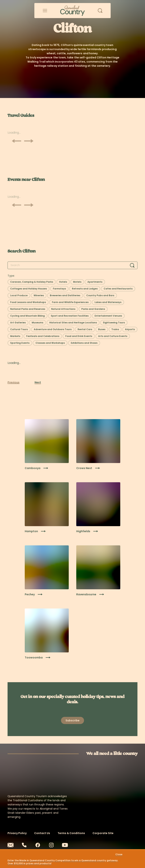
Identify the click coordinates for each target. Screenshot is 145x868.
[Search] (132, 265)
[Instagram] (51, 845)
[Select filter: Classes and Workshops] (50, 343)
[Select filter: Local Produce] (19, 295)
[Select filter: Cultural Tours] (19, 329)
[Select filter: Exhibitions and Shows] (84, 343)
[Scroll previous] (17, 141)
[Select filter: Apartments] (95, 282)
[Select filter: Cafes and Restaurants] (118, 289)
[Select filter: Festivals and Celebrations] (43, 336)
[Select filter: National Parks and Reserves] (28, 309)
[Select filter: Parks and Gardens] (93, 309)
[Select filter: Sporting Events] (20, 343)
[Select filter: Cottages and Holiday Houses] (29, 289)
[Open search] (100, 11)
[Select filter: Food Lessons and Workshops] (28, 302)
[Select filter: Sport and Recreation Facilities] (70, 316)
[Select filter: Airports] (130, 329)
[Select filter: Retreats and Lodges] (85, 289)
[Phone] (24, 845)
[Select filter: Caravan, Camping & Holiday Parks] (32, 282)
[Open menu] (45, 11)
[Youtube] (65, 845)
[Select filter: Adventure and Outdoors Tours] (53, 329)
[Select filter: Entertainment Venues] (108, 316)
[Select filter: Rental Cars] (85, 329)
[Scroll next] (29, 141)
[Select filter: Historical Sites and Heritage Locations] (73, 323)
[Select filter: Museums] (37, 323)
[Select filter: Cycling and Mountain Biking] (27, 316)
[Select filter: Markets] (15, 336)
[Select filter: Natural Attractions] (63, 309)
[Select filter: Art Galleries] (18, 323)
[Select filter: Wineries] (39, 295)
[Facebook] (38, 845)
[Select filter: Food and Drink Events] (79, 336)
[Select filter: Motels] (77, 282)
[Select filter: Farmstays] (59, 289)
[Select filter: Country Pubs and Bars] (100, 295)
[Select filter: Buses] (102, 329)
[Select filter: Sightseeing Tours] (114, 323)
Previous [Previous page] (13, 382)
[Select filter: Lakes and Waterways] (108, 302)
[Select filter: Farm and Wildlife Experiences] (70, 302)
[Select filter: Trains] (115, 329)
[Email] (11, 845)
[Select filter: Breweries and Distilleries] (65, 295)
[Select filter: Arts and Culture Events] (113, 336)
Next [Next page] (38, 382)
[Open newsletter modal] (72, 720)
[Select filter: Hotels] (63, 282)
